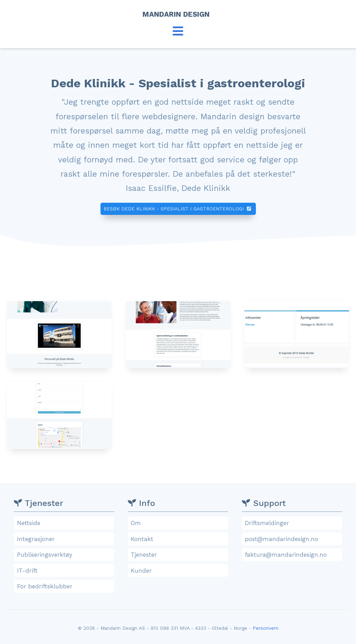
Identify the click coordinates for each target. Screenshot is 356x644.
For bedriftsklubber (65, 586)
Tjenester (179, 555)
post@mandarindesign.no (293, 539)
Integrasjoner (65, 539)
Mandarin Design (178, 14)
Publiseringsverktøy (65, 555)
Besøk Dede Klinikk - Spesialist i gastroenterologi (178, 209)
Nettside (65, 523)
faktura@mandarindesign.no (293, 555)
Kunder (179, 571)
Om (179, 523)
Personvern (266, 628)
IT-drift (65, 571)
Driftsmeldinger (293, 523)
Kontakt (179, 539)
